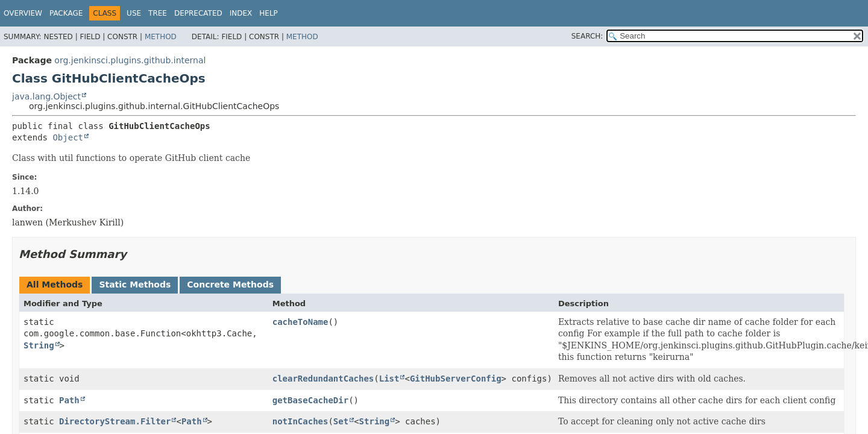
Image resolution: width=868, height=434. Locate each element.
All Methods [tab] (55, 285)
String (39, 345)
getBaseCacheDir (310, 400)
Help (269, 13)
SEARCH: (587, 36)
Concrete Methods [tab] (230, 285)
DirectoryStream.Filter (115, 421)
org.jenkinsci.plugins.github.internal (130, 60)
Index (241, 13)
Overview (23, 13)
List (389, 379)
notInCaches (300, 421)
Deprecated (198, 13)
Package (66, 13)
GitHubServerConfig (456, 379)
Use (134, 13)
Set (341, 421)
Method (161, 37)
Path (69, 400)
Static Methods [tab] (135, 285)
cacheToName (300, 322)
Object (68, 137)
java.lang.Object (46, 96)
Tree (158, 13)
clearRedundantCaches (323, 379)
